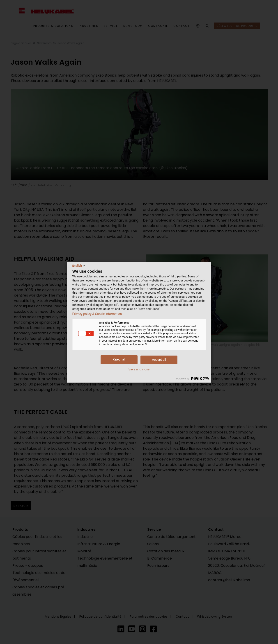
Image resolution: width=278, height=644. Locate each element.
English (79, 266)
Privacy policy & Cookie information (97, 314)
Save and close (139, 369)
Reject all (119, 359)
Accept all (159, 360)
